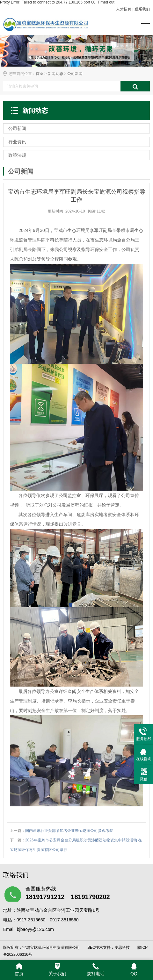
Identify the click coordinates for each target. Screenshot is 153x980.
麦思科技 (122, 948)
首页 (40, 74)
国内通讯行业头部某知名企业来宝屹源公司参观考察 (69, 831)
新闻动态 (55, 74)
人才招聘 (124, 9)
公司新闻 (75, 74)
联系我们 (142, 9)
